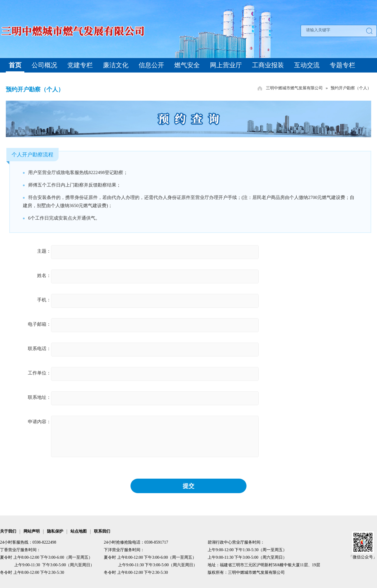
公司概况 (44, 65)
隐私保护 (55, 531)
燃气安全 (187, 65)
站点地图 (79, 531)
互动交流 (307, 65)
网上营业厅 (226, 65)
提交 (188, 486)
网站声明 (32, 531)
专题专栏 (342, 65)
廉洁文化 (116, 65)
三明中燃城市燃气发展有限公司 (294, 88)
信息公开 (151, 65)
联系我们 (102, 531)
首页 (15, 65)
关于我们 (8, 531)
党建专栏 (80, 65)
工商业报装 (268, 65)
